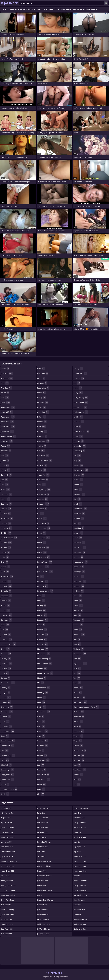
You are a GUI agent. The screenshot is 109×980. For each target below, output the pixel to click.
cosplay (6, 688)
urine (77, 726)
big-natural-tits (9, 538)
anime (5, 393)
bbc (5, 480)
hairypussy (43, 494)
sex (77, 456)
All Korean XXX (7, 934)
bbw (5, 485)
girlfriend (43, 456)
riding (78, 436)
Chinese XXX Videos (9, 890)
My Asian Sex (42, 837)
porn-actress (80, 373)
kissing (42, 605)
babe (5, 465)
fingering (43, 412)
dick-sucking (8, 755)
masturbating (44, 659)
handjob (43, 499)
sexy (77, 460)
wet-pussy (80, 770)
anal (5, 383)
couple (6, 697)
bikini (5, 557)
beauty (5, 499)
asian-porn (7, 422)
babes (5, 470)
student (79, 576)
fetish (42, 407)
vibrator (79, 731)
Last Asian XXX (7, 842)
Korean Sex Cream (81, 808)
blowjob (7, 586)
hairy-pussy (44, 489)
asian (6, 402)
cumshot (7, 726)
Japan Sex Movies (44, 842)
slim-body (79, 494)
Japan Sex (77, 842)
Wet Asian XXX (79, 818)
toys (77, 683)
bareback (6, 475)
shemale (79, 475)
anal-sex (6, 388)
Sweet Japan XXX (80, 856)
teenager (79, 620)
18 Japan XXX (6, 818)
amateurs (7, 378)
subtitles (79, 586)
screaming (79, 451)
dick (5, 750)
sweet (78, 596)
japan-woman (45, 562)
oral (41, 726)
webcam (79, 755)
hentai (42, 518)
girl (41, 451)
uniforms (79, 717)
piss (41, 794)
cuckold (6, 717)
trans (78, 692)
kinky (41, 601)
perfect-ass (43, 775)
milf (41, 683)
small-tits (79, 514)
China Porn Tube (7, 900)
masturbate (44, 654)
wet (77, 765)
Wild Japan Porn (43, 924)
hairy (41, 485)
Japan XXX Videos (44, 866)
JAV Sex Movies (43, 914)
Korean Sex (42, 885)
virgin (78, 741)
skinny (78, 485)
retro (77, 427)
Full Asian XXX (43, 813)
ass (5, 456)
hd (40, 514)
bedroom (6, 504)
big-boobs (7, 518)
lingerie (42, 644)
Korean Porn (42, 905)
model (41, 697)
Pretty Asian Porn (80, 890)
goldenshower (45, 460)
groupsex (43, 480)
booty (5, 610)
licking (42, 639)
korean (42, 615)
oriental (42, 741)
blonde (6, 581)
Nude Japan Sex (7, 881)
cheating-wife (9, 644)
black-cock (7, 576)
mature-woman (45, 673)
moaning (43, 692)
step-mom (80, 547)
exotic (41, 378)
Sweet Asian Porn (80, 881)
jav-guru (43, 581)
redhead (79, 422)
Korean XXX (42, 871)
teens (78, 630)
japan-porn (44, 557)
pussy (78, 393)
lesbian (42, 630)
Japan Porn (78, 813)
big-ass (6, 514)
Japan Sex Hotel (7, 856)
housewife (43, 538)
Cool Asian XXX (7, 929)
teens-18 (79, 634)
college (6, 678)
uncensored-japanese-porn (86, 707)
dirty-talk (6, 765)
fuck (41, 427)
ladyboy (43, 620)
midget (42, 678)
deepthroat (7, 746)
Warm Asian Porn (80, 837)
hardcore (43, 504)
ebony (5, 784)
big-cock (6, 528)
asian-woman (8, 436)
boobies (6, 601)
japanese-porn (45, 572)
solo (77, 523)
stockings (79, 572)
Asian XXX (77, 905)
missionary (44, 688)
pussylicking (80, 407)
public (78, 388)
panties (42, 755)
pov (77, 383)
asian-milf (7, 412)
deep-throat (8, 741)
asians (6, 446)
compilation (8, 683)
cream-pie (7, 707)
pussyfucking (81, 402)
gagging (42, 436)
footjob (42, 422)
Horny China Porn (8, 852)
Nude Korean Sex (80, 919)
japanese (43, 567)
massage (43, 649)
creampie (7, 712)
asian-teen (7, 431)
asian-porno (8, 427)
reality (78, 417)
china (5, 649)
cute (5, 736)
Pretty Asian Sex (80, 823)
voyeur (78, 746)
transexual (79, 697)
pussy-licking (81, 398)
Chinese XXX (6, 876)
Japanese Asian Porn (9, 861)
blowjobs (6, 591)
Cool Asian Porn (7, 847)
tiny (77, 668)
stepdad (78, 557)
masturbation (45, 663)
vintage (78, 736)
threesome (80, 654)
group (42, 470)
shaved (78, 465)
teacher (78, 610)
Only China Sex (79, 900)
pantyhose (43, 760)
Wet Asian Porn (79, 910)
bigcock (6, 547)
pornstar (79, 378)
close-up (7, 663)
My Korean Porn (7, 823)
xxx (77, 784)
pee (41, 765)
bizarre (5, 567)
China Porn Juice (7, 866)
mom (41, 702)
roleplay (79, 441)
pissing (78, 369)
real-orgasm (81, 412)
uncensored (80, 702)
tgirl (77, 639)
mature (42, 668)
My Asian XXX (42, 832)
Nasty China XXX (7, 871)
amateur (7, 373)
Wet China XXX (43, 852)
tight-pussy (80, 663)
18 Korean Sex (7, 905)
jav (40, 576)
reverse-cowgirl (81, 431)
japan (42, 552)
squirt (78, 538)
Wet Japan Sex (43, 823)
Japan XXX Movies (8, 895)
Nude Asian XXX (80, 924)
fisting (41, 417)
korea (42, 610)
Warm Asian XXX (80, 827)
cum (5, 721)
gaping (42, 446)
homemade (44, 528)
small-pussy (80, 509)
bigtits (6, 552)
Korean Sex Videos (44, 876)
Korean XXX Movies (45, 861)
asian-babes (8, 407)
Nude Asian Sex (80, 929)
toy (77, 678)
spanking (79, 528)
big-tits (6, 543)
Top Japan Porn (79, 847)
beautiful (7, 494)
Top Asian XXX (79, 852)
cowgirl (6, 702)
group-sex (43, 475)
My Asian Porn (43, 827)
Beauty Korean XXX (8, 885)
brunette (7, 615)
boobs (6, 605)
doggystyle (7, 775)
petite (42, 784)
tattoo (78, 605)
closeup (6, 668)
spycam (78, 533)
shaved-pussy (81, 470)
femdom (43, 402)
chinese (6, 654)
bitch (5, 562)
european (43, 373)
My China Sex (6, 808)
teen (77, 615)
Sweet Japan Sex (80, 861)
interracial (43, 547)
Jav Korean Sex (43, 934)
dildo (5, 760)
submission (80, 581)
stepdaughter (81, 562)
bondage (7, 596)
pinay (41, 789)
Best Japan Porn (7, 832)
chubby (6, 659)
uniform (79, 712)
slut (77, 499)
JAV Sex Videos (43, 910)
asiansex (6, 451)
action (5, 369)
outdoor (43, 746)
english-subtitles (9, 789)
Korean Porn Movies (45, 900)
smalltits (79, 518)
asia (5, 398)
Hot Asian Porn (7, 924)
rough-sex (80, 446)
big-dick (6, 533)
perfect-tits (44, 779)
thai (77, 644)
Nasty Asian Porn (80, 895)
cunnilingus (8, 731)
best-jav (6, 509)
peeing (42, 770)
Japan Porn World (8, 837)
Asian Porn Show (7, 914)
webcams (79, 760)
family (42, 398)
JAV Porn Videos (43, 919)
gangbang (43, 441)
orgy (41, 736)
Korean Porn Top (7, 919)
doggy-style (8, 770)
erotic (5, 794)
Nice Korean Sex (7, 813)
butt (5, 630)
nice (41, 717)
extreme (42, 383)
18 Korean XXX (43, 856)
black (5, 572)
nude (41, 721)
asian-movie (8, 417)
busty (5, 625)
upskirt (78, 721)
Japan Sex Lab (43, 818)
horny (42, 533)
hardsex (42, 509)
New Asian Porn (43, 808)
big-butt (6, 523)
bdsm (5, 489)
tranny (78, 688)
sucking (79, 591)
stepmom (79, 567)
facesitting (43, 388)
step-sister (79, 552)
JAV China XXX (43, 881)
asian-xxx (7, 441)
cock (5, 673)
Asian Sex (77, 832)
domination (8, 779)
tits (77, 673)
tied (77, 659)
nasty (42, 707)
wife (77, 779)
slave (78, 489)
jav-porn (43, 586)
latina (41, 625)
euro (41, 369)
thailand (79, 649)
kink (41, 596)
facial (41, 393)
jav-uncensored (45, 591)
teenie (78, 625)
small (78, 504)
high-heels (43, 523)
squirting (79, 543)
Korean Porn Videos (45, 890)
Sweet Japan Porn (80, 871)
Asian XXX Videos (8, 827)
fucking (42, 431)
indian (41, 543)
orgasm (42, 731)
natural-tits (44, 712)
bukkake (6, 620)
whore (78, 775)
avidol (5, 460)
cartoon (6, 634)
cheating (7, 639)
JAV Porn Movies (43, 929)
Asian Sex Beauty (8, 910)
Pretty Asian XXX (80, 885)
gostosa (42, 465)
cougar (6, 692)
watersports (80, 750)
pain (41, 750)
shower (78, 480)
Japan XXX (41, 895)
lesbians (43, 634)
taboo (78, 601)
